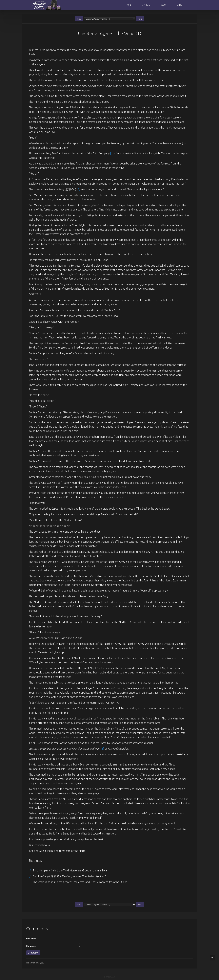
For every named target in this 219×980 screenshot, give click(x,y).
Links (180, 5)
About (164, 5)
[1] (112, 153)
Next (140, 19)
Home (129, 5)
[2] (78, 189)
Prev (79, 19)
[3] (102, 749)
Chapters (146, 5)
